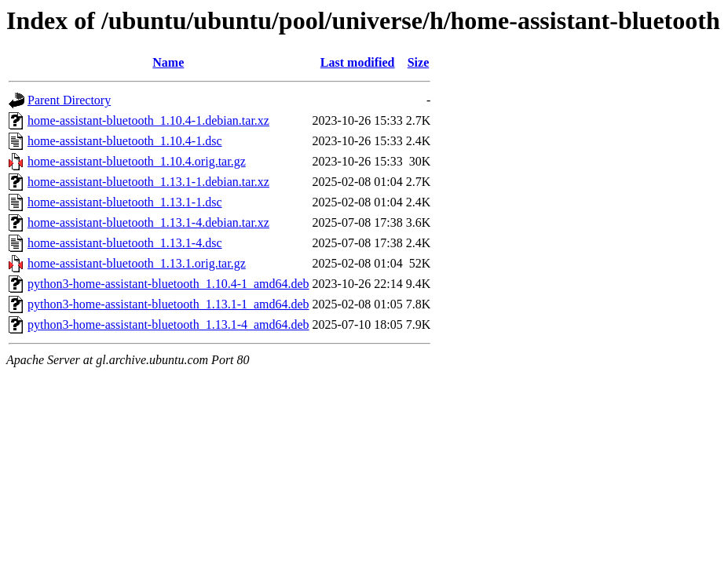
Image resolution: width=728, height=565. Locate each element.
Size (419, 62)
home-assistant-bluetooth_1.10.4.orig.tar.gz (137, 161)
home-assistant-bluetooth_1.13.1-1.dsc (125, 202)
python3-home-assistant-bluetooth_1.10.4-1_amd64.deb (168, 284)
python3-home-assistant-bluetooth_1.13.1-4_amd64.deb (168, 324)
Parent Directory (69, 100)
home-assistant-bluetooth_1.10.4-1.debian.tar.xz (148, 120)
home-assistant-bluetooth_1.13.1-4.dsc (125, 243)
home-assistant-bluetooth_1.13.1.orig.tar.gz (137, 263)
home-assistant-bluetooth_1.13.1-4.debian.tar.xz (148, 222)
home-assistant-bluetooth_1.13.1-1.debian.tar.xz (148, 182)
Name (168, 62)
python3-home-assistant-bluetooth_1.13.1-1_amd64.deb (168, 304)
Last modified (358, 62)
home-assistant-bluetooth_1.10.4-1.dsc (125, 141)
